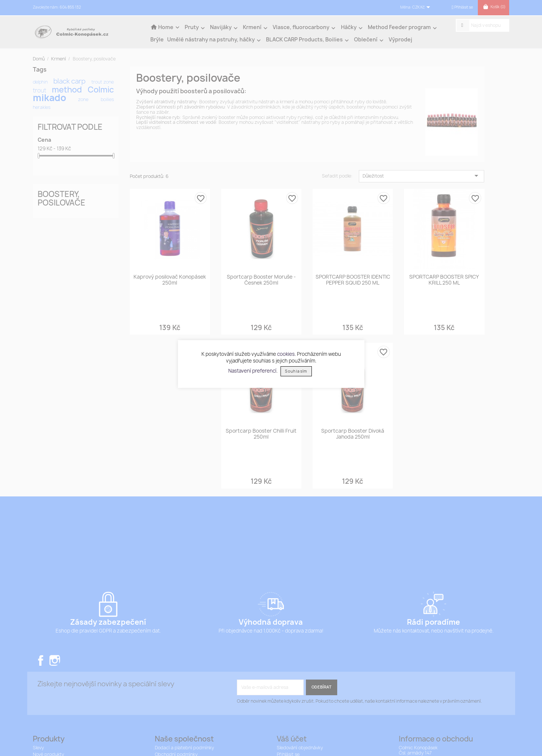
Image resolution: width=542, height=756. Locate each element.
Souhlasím (296, 371)
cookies (286, 354)
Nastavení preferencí (252, 371)
